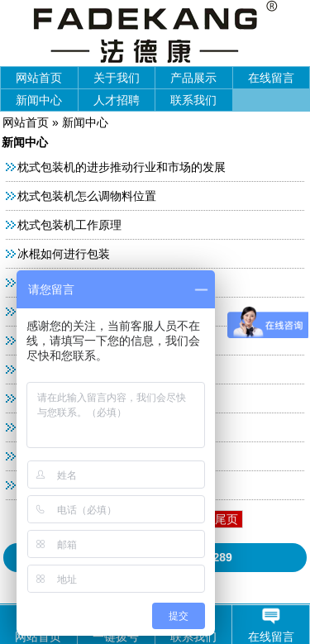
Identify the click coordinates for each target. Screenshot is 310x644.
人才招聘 (117, 100)
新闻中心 (39, 100)
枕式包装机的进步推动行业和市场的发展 (122, 167)
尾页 (227, 519)
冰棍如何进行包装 (64, 254)
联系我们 (193, 100)
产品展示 (193, 78)
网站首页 (39, 78)
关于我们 (117, 78)
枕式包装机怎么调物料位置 (87, 196)
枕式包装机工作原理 (69, 225)
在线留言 (271, 78)
